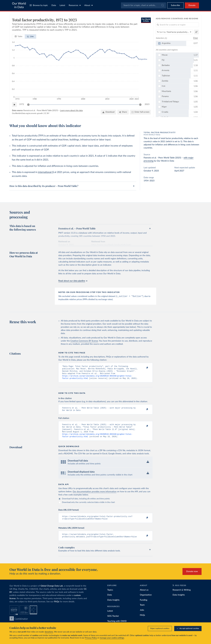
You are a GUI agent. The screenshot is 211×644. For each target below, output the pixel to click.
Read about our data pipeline (73, 281)
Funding (144, 606)
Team (142, 611)
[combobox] (143, 5)
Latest (62, 5)
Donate (192, 5)
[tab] (19, 36)
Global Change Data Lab (52, 592)
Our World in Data (19, 5)
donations (49, 632)
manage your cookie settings (112, 638)
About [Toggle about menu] (89, 5)
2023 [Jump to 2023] (147, 104)
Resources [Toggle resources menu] (75, 5)
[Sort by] (174, 32)
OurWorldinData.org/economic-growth (27, 113)
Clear (196, 38)
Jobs (142, 616)
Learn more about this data (71, 111)
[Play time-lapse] (14, 105)
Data (54, 5)
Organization (146, 601)
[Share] (123, 112)
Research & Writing (182, 596)
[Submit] (162, 5)
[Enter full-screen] (140, 112)
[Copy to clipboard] (144, 368)
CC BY (47, 113)
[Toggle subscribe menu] (175, 5)
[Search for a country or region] (177, 25)
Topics (110, 596)
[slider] (28, 105)
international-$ (46, 172)
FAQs (57, 607)
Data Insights (113, 606)
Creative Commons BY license (84, 341)
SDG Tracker (113, 622)
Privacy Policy (91, 638)
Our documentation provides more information (95, 496)
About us (144, 596)
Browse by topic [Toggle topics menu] (39, 5)
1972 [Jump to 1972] (22, 104)
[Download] (108, 112)
